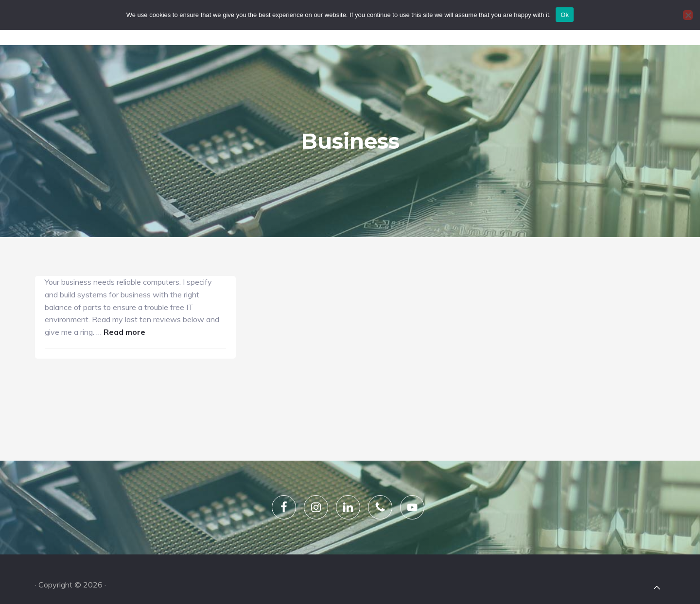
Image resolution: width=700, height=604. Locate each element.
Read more (89, 294)
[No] (688, 15)
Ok (565, 15)
